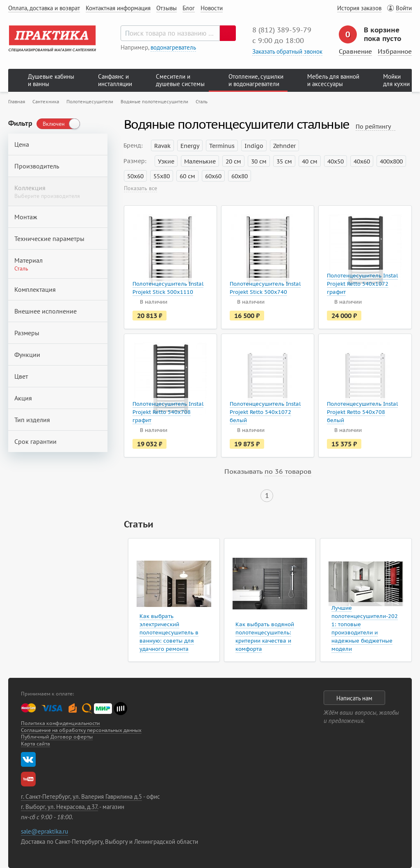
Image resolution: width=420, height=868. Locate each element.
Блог (189, 8)
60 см (187, 176)
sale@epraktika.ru (45, 831)
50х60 (135, 176)
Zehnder (284, 146)
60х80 (240, 176)
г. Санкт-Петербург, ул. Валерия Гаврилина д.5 (81, 796)
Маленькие (200, 161)
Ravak (162, 146)
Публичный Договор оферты (57, 737)
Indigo (254, 146)
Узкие (166, 161)
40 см (310, 161)
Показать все (140, 188)
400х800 (391, 161)
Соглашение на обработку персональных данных (81, 730)
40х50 (336, 161)
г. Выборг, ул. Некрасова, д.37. (59, 807)
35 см (284, 161)
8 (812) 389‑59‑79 (282, 30)
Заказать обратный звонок (287, 51)
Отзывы (167, 8)
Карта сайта (35, 744)
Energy (190, 146)
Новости (212, 8)
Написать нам (354, 698)
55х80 (162, 176)
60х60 (213, 176)
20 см (233, 161)
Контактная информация (118, 8)
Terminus (222, 146)
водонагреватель (173, 47)
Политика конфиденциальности (60, 723)
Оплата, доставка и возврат (44, 8)
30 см (259, 161)
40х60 (362, 161)
